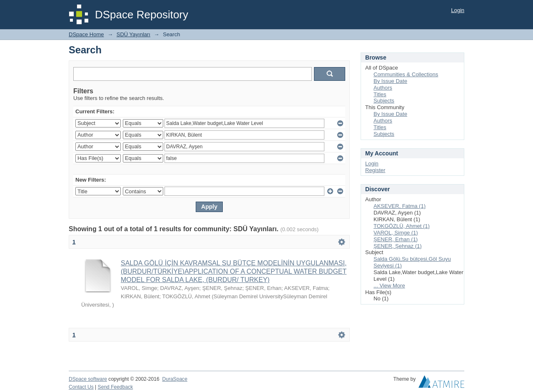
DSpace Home (86, 34)
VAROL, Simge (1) (396, 233)
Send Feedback (116, 387)
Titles (380, 94)
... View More (389, 286)
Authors (383, 88)
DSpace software (88, 379)
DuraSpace (174, 379)
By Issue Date (390, 81)
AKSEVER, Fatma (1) (400, 206)
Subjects (384, 101)
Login (458, 10)
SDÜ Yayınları (133, 34)
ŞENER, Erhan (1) (396, 239)
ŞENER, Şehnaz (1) (398, 246)
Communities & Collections (406, 74)
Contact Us (81, 387)
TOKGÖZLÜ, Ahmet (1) (402, 226)
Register (375, 170)
